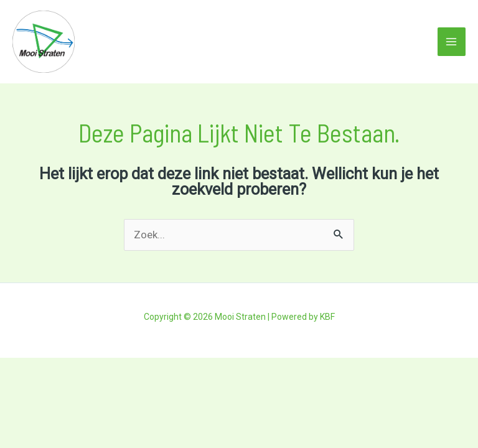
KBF (327, 317)
